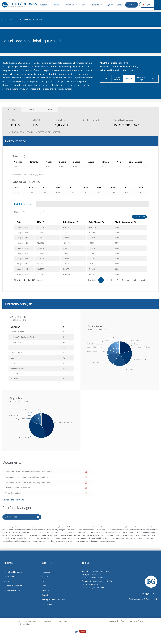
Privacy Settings (25, 624)
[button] (158, 5)
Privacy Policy (62, 621)
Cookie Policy (28, 621)
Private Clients (10, 576)
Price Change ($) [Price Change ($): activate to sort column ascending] (64, 222)
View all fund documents (13, 500)
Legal (19, 621)
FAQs (44, 581)
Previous (92, 280)
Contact (45, 595)
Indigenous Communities (14, 585)
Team (44, 585)
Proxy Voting (47, 604)
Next (143, 280)
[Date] (30, 212)
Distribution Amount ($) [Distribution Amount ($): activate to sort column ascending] (123, 222)
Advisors (8, 581)
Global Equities (11, 517)
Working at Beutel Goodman (53, 599)
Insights (45, 576)
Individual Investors (12, 590)
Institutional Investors (13, 572)
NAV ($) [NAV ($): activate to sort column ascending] (43, 222)
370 (135, 280)
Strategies (46, 572)
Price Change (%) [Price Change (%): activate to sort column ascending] (92, 222)
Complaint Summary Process (45, 621)
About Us (45, 590)
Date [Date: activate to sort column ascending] (19, 222)
